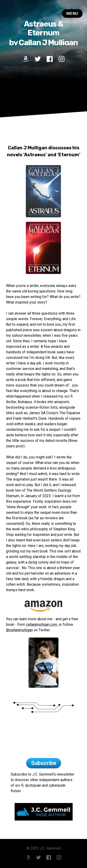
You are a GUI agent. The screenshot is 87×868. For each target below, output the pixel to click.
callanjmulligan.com (42, 624)
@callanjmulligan (19, 630)
